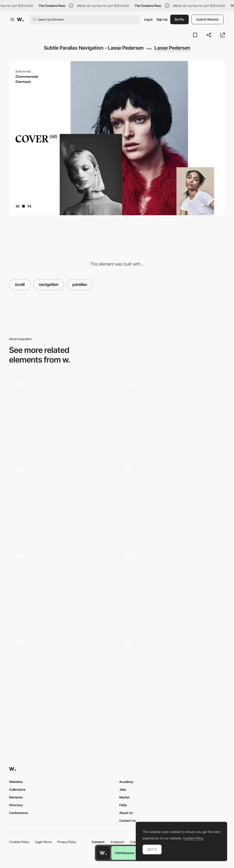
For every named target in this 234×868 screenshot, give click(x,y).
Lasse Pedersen (172, 48)
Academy (126, 782)
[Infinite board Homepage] (172, 416)
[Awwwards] (20, 19)
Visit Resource (125, 853)
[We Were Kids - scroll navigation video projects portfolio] (62, 500)
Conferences (19, 813)
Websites (16, 782)
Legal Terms (43, 842)
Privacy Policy (67, 842)
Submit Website (207, 19)
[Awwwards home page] (103, 853)
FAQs (123, 805)
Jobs (123, 789)
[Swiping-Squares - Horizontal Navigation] (62, 674)
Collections (17, 789)
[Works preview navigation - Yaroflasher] (62, 414)
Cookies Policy (19, 842)
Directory (16, 805)
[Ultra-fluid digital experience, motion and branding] (62, 588)
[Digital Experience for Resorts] (172, 588)
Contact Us (128, 821)
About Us (126, 813)
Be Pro (179, 19)
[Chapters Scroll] (172, 674)
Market (124, 797)
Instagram (118, 842)
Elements (16, 797)
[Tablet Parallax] (172, 502)
